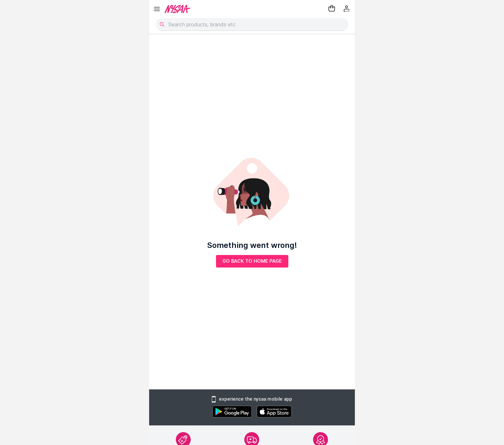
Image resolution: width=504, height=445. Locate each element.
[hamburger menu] (157, 9)
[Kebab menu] (347, 9)
